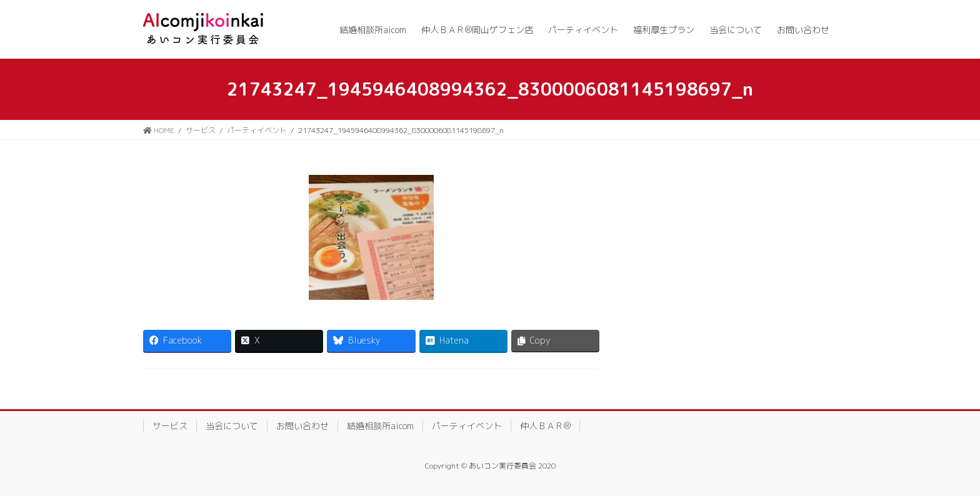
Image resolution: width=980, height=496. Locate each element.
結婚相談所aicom (380, 426)
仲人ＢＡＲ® (545, 426)
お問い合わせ (302, 426)
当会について (232, 426)
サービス (170, 426)
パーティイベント (467, 426)
